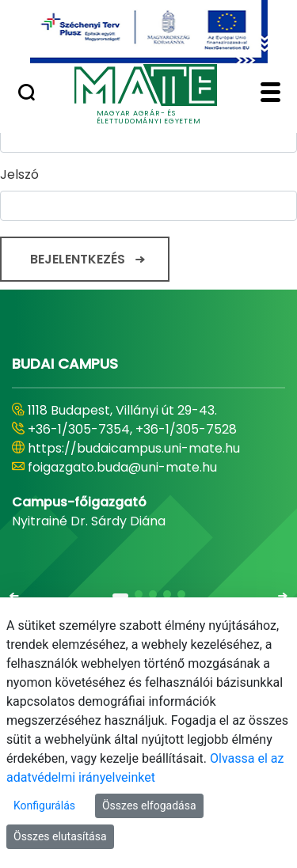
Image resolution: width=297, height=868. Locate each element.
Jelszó (19, 174)
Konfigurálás (44, 805)
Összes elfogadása (149, 805)
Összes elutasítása (60, 836)
